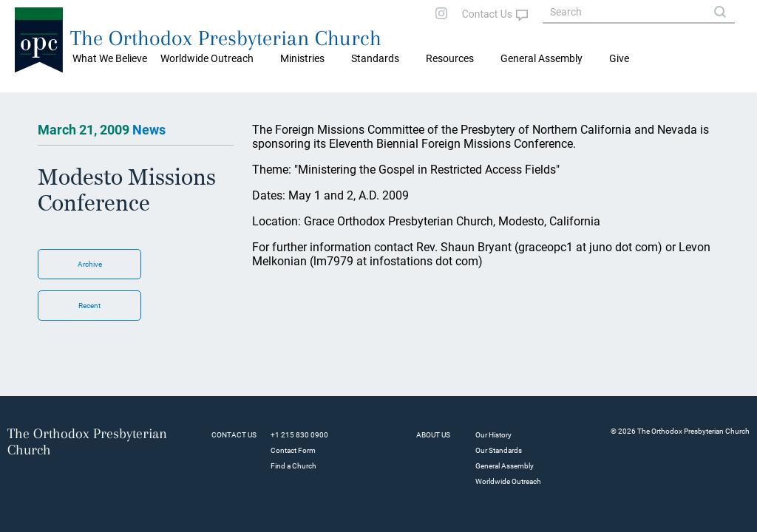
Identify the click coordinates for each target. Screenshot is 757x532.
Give (619, 58)
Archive (90, 264)
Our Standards (499, 450)
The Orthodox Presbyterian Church (226, 38)
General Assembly (542, 58)
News (149, 130)
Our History (493, 435)
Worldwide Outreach (508, 481)
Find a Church (293, 466)
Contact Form (293, 450)
